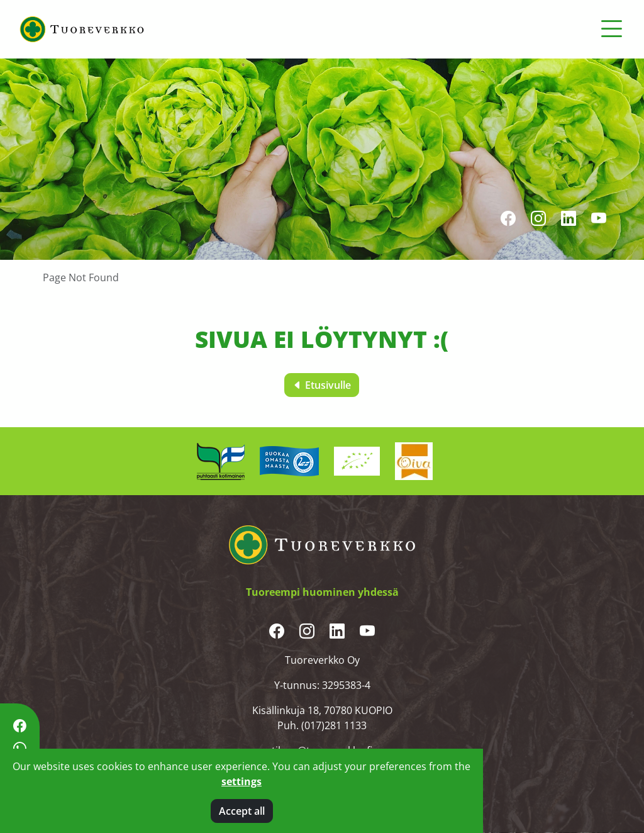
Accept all (242, 811)
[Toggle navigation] (611, 29)
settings (241, 781)
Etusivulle (322, 385)
